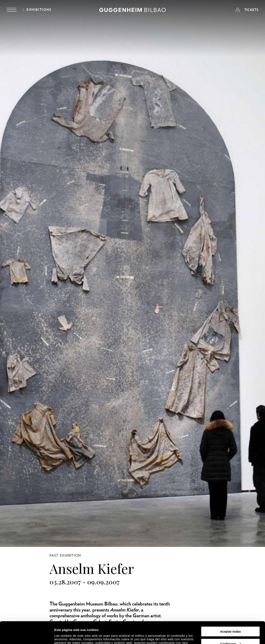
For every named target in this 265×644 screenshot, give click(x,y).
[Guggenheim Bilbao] (132, 11)
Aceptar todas (230, 610)
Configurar (231, 622)
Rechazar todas (231, 634)
